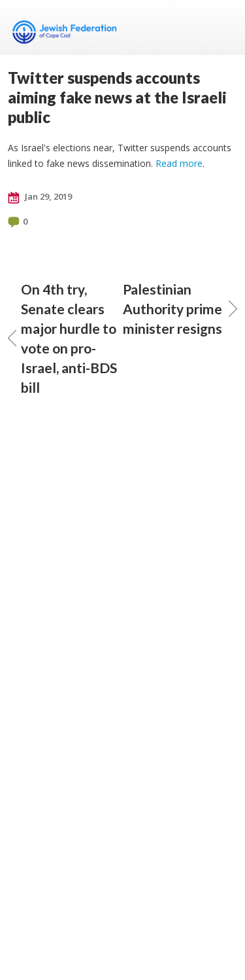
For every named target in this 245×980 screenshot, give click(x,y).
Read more (179, 163)
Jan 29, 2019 (40, 197)
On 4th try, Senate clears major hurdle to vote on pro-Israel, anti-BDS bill (62, 338)
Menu (222, 27)
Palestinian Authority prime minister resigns (180, 309)
